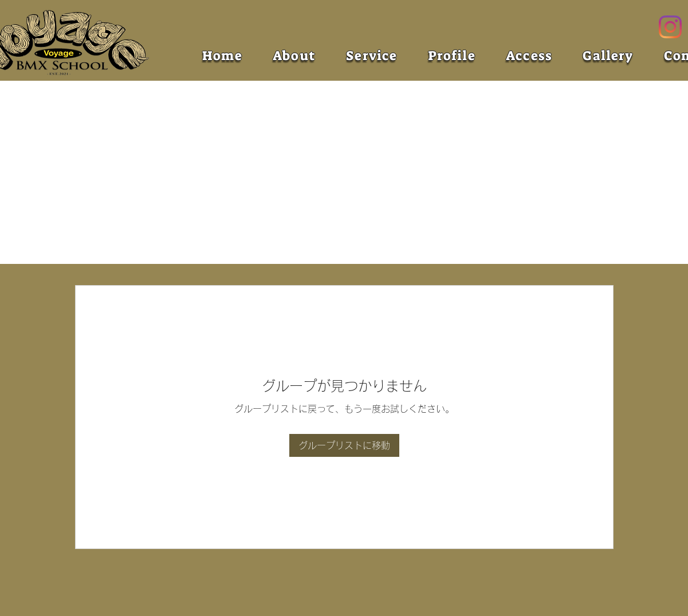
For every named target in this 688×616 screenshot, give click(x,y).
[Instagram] (670, 27)
